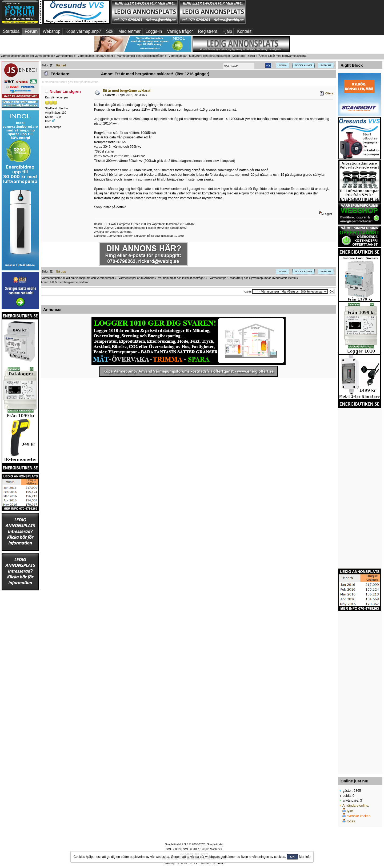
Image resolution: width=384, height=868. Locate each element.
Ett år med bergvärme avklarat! (127, 91)
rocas (351, 821)
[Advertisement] (281, 12)
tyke (350, 811)
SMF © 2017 (191, 849)
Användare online (355, 806)
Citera (329, 93)
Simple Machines (211, 849)
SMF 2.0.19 (173, 849)
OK (292, 857)
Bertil (251, 56)
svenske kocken (359, 816)
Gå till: (248, 292)
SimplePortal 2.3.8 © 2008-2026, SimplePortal (194, 844)
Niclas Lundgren (65, 91)
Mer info (305, 857)
